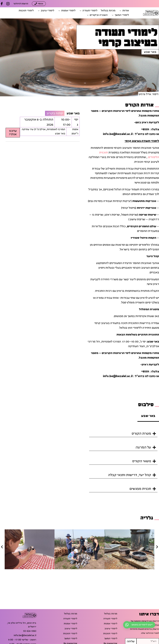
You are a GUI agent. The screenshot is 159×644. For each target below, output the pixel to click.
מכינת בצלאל (111, 614)
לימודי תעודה (110, 619)
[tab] (148, 416)
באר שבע (150, 52)
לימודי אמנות (110, 624)
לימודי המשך (111, 639)
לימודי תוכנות (110, 634)
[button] (124, 11)
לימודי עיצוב (111, 629)
